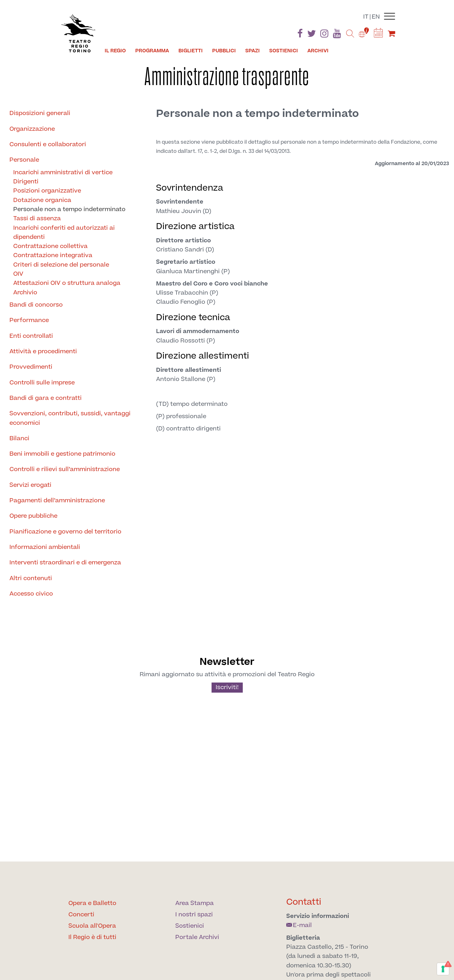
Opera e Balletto (92, 903)
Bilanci (19, 438)
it (366, 17)
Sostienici (284, 51)
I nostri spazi (194, 915)
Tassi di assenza (37, 219)
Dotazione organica (42, 200)
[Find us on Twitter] (311, 35)
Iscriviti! (227, 687)
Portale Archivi (197, 937)
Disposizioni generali (40, 113)
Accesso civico (31, 594)
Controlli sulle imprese (42, 383)
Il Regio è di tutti (92, 937)
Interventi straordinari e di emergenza (65, 563)
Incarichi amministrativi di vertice (63, 173)
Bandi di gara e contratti (46, 398)
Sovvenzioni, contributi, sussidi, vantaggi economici (70, 418)
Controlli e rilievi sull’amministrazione (65, 469)
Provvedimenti (31, 367)
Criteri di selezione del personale (61, 265)
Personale (24, 160)
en (376, 17)
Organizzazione (32, 129)
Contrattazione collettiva (50, 246)
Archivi (318, 51)
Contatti (304, 902)
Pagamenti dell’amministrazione (57, 501)
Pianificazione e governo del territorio (65, 532)
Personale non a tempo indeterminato (69, 209)
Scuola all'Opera (92, 926)
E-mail (299, 925)
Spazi (253, 51)
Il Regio (115, 51)
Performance (29, 320)
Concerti (81, 915)
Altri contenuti (31, 578)
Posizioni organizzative (47, 191)
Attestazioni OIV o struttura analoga (67, 283)
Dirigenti (26, 182)
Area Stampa (195, 903)
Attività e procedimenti (43, 352)
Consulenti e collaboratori (48, 144)
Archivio (25, 293)
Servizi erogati (30, 485)
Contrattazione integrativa (53, 255)
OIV (18, 274)
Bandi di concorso (36, 305)
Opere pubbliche (33, 516)
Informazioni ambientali (45, 547)
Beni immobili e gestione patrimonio (62, 454)
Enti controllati (31, 336)
